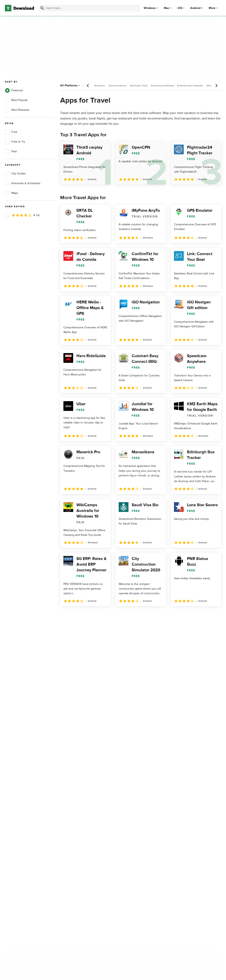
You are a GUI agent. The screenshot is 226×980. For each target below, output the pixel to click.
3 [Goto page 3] (85, 615)
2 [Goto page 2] (75, 615)
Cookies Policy (130, 819)
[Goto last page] (214, 615)
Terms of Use (129, 812)
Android (195, 8)
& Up (22, 215)
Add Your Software (74, 812)
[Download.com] (20, 8)
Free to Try (15, 142)
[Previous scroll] (88, 86)
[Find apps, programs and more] (90, 8)
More (214, 8)
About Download (73, 805)
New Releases (17, 110)
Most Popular (16, 100)
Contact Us (70, 819)
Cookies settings (131, 837)
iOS (180, 8)
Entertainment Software (190, 86)
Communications (117, 86)
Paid (11, 152)
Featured (14, 90)
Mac (167, 8)
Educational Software (162, 86)
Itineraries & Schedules (23, 183)
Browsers (100, 86)
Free (11, 132)
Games (210, 86)
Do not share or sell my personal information (136, 828)
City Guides (15, 174)
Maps (11, 193)
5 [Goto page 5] (106, 615)
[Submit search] (42, 8)
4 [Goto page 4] (96, 615)
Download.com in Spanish (79, 826)
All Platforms (70, 85)
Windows (150, 8)
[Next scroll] (216, 86)
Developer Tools (139, 86)
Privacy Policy (129, 805)
